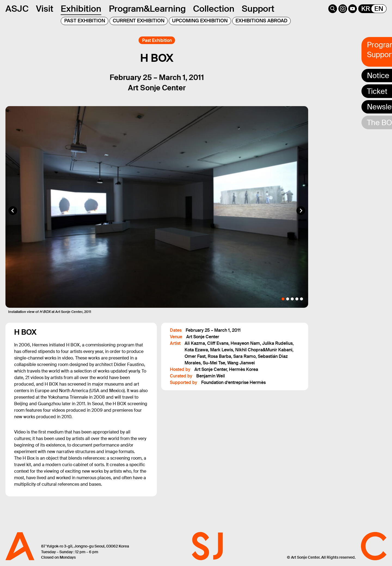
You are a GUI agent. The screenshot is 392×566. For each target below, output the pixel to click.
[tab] (283, 299)
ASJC (17, 9)
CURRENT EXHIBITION (139, 21)
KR (366, 9)
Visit (45, 9)
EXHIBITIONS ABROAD (261, 21)
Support (258, 9)
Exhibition (81, 9)
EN (379, 9)
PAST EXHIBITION (85, 21)
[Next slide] (301, 211)
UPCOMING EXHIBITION (200, 21)
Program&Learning (147, 9)
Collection (214, 9)
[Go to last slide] (13, 211)
